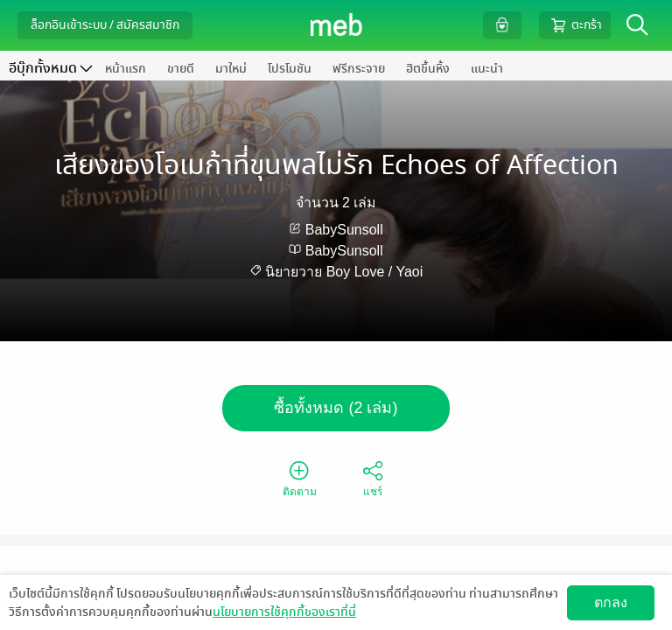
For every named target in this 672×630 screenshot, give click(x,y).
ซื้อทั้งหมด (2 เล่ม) (336, 408)
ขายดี (181, 69)
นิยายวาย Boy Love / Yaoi (344, 272)
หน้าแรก (126, 69)
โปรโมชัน (290, 69)
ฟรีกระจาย (359, 69)
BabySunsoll (344, 230)
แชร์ (373, 478)
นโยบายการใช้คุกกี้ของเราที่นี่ (284, 612)
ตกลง (611, 602)
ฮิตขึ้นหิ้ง (428, 69)
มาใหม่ (231, 69)
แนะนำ (487, 69)
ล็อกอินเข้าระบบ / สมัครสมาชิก (105, 25)
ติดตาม (300, 478)
